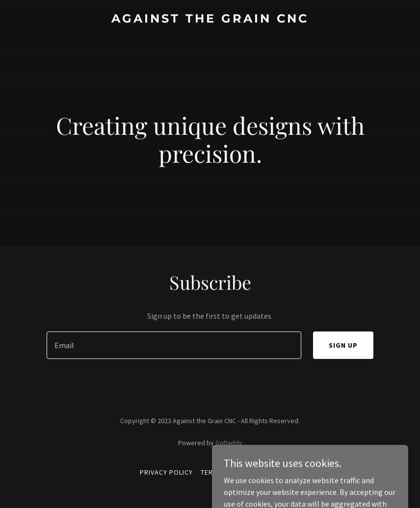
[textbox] (174, 345)
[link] (210, 20)
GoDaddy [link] (229, 443)
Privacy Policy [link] (166, 472)
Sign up (343, 345)
